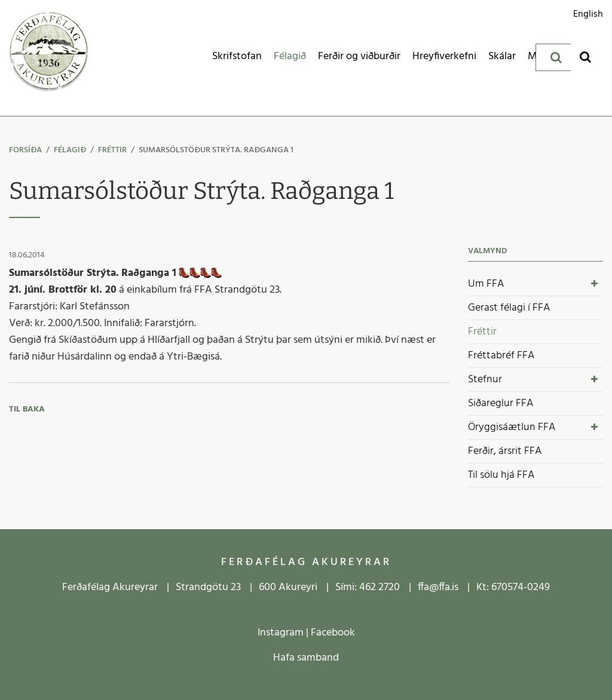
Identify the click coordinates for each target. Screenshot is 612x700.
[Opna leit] (585, 56)
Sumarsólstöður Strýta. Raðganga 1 (216, 150)
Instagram (281, 633)
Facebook (333, 633)
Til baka (27, 409)
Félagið (70, 150)
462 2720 (380, 587)
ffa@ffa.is (438, 587)
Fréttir (112, 150)
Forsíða (25, 150)
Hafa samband (306, 658)
